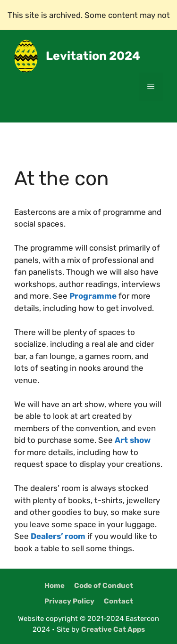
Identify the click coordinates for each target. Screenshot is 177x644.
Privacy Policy (69, 601)
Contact (118, 601)
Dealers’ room (58, 536)
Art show (133, 440)
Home (55, 586)
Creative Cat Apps (113, 629)
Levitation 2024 (93, 56)
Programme (93, 296)
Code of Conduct (104, 586)
